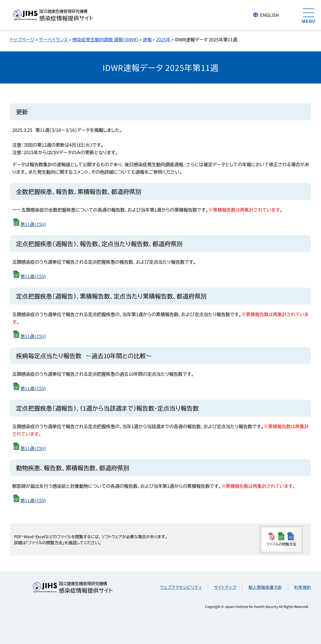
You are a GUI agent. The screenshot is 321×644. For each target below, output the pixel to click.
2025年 (163, 39)
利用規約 (303, 587)
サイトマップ (225, 587)
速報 (147, 39)
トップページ (22, 39)
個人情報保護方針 (265, 587)
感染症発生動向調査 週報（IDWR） (105, 39)
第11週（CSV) (33, 224)
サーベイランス (53, 39)
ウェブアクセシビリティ (181, 587)
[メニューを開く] (309, 15)
